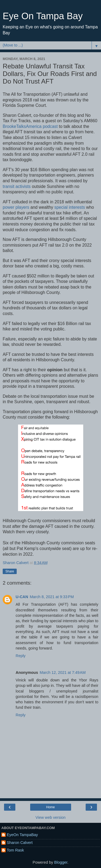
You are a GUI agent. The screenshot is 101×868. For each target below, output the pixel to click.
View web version (51, 817)
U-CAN (22, 597)
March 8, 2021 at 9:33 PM (52, 597)
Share (10, 571)
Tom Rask (15, 850)
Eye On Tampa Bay (43, 16)
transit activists (17, 186)
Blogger (61, 862)
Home (50, 807)
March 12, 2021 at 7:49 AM (63, 672)
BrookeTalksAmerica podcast (30, 126)
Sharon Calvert (20, 843)
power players (16, 207)
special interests (70, 207)
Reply (21, 656)
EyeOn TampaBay (22, 835)
